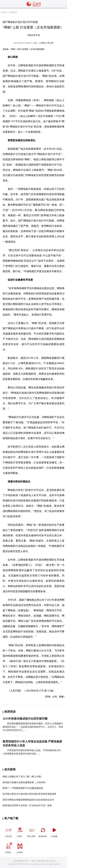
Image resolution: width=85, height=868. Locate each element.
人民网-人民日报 (46, 43)
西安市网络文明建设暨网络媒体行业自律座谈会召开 (28, 800)
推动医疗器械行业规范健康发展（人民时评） (25, 782)
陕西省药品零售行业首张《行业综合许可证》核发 (27, 805)
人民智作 (20, 847)
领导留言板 (43, 831)
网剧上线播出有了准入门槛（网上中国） (23, 777)
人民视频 (54, 831)
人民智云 (8, 847)
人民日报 (8, 831)
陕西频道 (13, 12)
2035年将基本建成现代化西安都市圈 (25, 719)
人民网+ (20, 831)
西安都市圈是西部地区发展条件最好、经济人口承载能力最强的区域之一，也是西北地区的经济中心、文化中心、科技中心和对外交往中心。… (33, 727)
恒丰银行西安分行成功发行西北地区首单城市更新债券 (29, 794)
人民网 (3, 12)
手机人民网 (31, 831)
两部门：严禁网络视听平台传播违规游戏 (23, 788)
